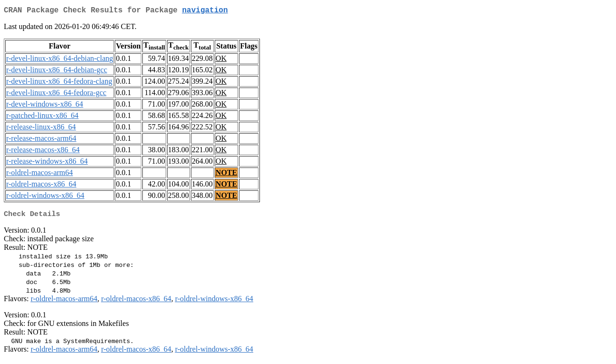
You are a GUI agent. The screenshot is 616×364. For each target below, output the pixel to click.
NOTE (226, 174)
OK (221, 60)
